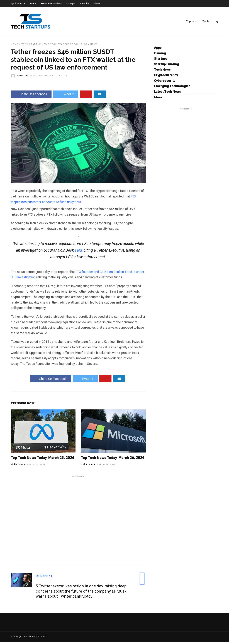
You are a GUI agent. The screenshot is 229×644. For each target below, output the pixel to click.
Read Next (44, 578)
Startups (70, 4)
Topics (190, 22)
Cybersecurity (165, 83)
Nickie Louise (18, 466)
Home (33, 4)
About (97, 4)
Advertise (84, 4)
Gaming (160, 55)
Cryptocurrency (166, 77)
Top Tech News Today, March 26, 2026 (113, 460)
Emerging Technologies (172, 88)
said (78, 252)
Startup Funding (166, 66)
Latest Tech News (167, 93)
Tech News (162, 71)
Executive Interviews (51, 4)
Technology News (85, 46)
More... (159, 99)
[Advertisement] (78, 522)
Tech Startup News (35, 46)
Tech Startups (61, 46)
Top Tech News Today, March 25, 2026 (42, 460)
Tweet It (66, 96)
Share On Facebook (31, 96)
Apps (158, 50)
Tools (206, 22)
